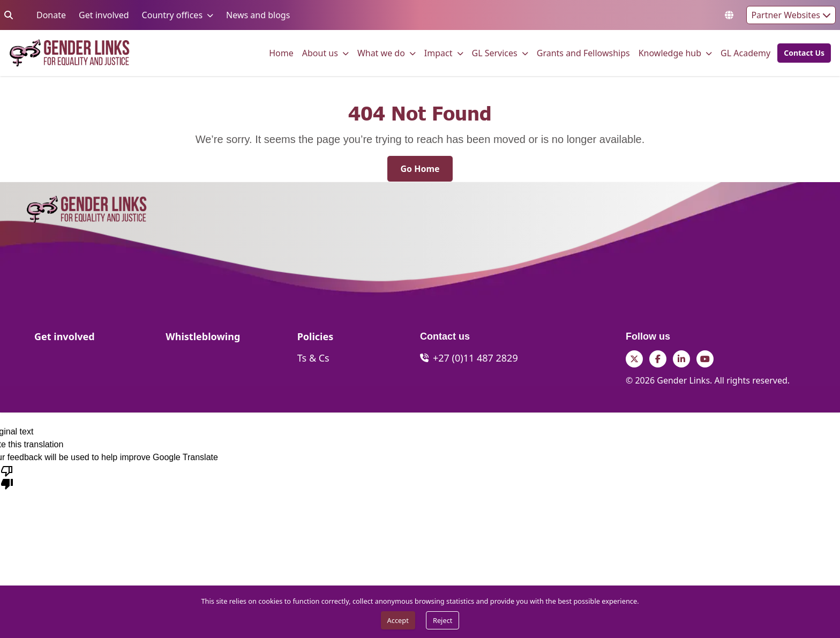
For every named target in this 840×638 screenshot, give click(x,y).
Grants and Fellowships (583, 53)
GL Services (495, 53)
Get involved (104, 15)
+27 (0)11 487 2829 (475, 358)
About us (320, 53)
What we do (381, 53)
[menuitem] (281, 53)
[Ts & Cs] (313, 358)
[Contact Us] (804, 53)
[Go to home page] (69, 53)
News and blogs (258, 15)
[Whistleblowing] (203, 340)
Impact (438, 53)
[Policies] (316, 340)
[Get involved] (65, 340)
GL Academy (745, 53)
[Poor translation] (7, 477)
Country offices (172, 15)
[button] (801, 53)
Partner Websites (791, 15)
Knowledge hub (670, 53)
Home (281, 53)
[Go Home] (420, 169)
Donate (51, 15)
